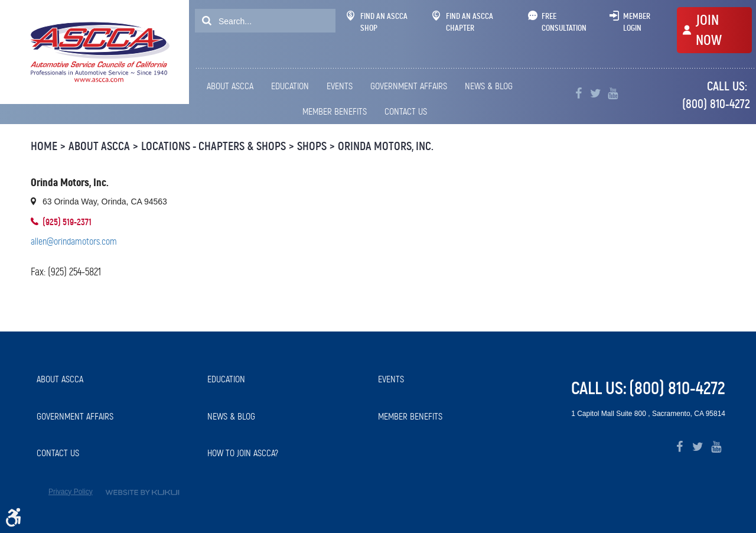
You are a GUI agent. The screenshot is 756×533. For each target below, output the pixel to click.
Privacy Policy (71, 492)
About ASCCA (230, 86)
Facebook (579, 94)
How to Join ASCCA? (243, 453)
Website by (142, 493)
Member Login (637, 22)
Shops (312, 146)
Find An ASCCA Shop (377, 22)
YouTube (613, 94)
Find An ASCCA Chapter (463, 22)
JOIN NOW (709, 30)
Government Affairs (409, 86)
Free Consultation (564, 22)
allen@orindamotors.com (74, 241)
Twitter (596, 94)
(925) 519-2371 (67, 222)
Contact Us (406, 111)
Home (44, 146)
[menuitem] (232, 86)
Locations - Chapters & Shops (214, 146)
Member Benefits (335, 111)
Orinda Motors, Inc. (386, 146)
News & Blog (489, 86)
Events (340, 86)
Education (290, 86)
